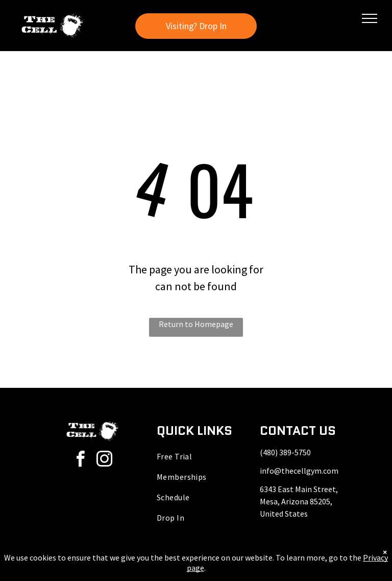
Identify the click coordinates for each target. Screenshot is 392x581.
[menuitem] (196, 456)
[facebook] (81, 461)
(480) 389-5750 (285, 452)
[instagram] (105, 461)
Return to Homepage (196, 324)
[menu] (370, 18)
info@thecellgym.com (299, 471)
